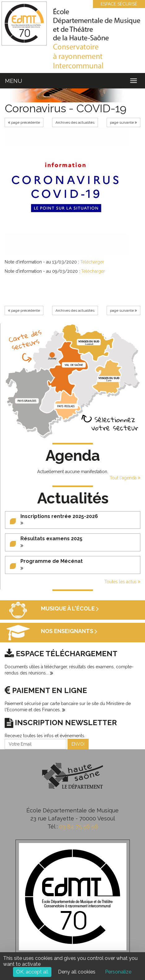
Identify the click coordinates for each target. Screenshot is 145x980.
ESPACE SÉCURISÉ (116, 4)
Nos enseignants (69, 631)
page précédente (24, 122)
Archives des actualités (75, 122)
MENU (13, 81)
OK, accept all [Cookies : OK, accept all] (32, 972)
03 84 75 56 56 (79, 826)
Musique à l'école (70, 608)
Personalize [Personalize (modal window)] (118, 972)
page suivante (123, 122)
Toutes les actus (122, 582)
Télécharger (92, 262)
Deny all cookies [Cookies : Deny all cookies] (77, 972)
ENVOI (78, 744)
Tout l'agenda (125, 478)
